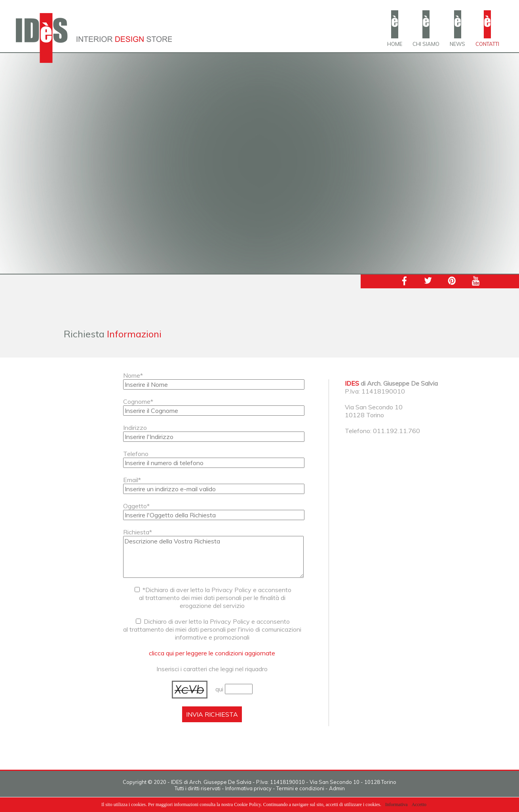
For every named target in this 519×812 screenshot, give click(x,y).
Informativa (396, 804)
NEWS (457, 44)
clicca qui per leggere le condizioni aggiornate (212, 653)
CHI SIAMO (426, 44)
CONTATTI (487, 44)
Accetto (419, 804)
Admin (337, 788)
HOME (395, 44)
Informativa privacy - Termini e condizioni (275, 788)
